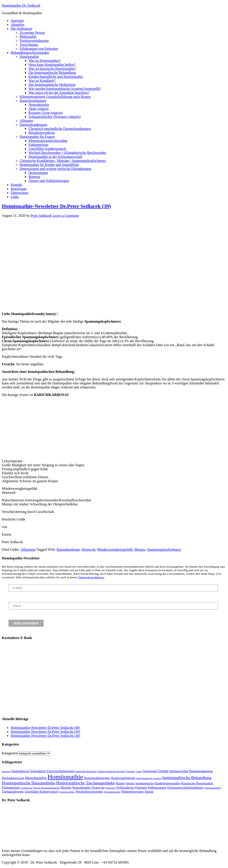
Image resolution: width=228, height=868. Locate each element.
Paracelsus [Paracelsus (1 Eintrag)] (111, 788)
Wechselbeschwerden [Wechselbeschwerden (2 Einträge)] (89, 792)
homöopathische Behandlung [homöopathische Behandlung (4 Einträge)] (187, 778)
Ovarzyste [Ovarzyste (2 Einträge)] (98, 788)
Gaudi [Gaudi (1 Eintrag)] (138, 771)
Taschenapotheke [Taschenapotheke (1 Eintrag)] (213, 788)
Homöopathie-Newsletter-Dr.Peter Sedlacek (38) (45, 736)
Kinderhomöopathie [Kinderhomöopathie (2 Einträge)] (168, 783)
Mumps (140, 550)
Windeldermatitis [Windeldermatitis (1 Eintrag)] (112, 792)
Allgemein (28, 550)
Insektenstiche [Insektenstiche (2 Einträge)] (145, 783)
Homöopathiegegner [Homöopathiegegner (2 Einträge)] (97, 778)
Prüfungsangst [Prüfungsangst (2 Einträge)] (157, 788)
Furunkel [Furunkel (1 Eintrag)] (130, 771)
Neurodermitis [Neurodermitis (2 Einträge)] (82, 788)
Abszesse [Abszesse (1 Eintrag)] (6, 771)
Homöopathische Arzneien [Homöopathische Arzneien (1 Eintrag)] (149, 778)
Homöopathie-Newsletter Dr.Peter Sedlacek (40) (45, 728)
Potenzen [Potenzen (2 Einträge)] (141, 788)
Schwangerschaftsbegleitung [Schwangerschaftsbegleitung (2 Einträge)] (185, 788)
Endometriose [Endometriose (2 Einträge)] (20, 771)
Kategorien (10, 753)
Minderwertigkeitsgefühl (115, 550)
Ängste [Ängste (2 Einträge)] (149, 792)
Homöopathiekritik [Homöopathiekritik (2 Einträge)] (123, 778)
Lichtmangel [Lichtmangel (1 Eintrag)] (27, 788)
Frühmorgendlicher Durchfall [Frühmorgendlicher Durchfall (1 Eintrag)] (111, 771)
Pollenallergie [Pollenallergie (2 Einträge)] (125, 788)
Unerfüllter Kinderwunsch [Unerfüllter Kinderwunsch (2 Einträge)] (41, 792)
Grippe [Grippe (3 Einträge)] (163, 771)
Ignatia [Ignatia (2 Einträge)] (130, 783)
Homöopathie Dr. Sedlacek (21, 5)
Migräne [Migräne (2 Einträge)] (66, 788)
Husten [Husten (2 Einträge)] (120, 783)
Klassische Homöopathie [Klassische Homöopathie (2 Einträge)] (197, 783)
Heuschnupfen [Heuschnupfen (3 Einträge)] (36, 778)
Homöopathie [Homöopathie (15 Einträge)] (65, 777)
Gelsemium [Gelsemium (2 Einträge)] (150, 771)
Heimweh (88, 550)
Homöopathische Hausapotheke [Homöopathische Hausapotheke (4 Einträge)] (29, 783)
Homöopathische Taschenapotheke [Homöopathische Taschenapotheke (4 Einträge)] (86, 783)
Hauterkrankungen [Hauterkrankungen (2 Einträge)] (201, 771)
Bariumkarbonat (68, 550)
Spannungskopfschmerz (164, 550)
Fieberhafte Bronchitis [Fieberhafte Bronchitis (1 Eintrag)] (86, 771)
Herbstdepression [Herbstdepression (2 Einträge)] (13, 778)
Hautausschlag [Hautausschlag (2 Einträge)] (179, 771)
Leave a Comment (66, 216)
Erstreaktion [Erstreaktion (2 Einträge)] (38, 771)
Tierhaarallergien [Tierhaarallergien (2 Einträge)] (13, 792)
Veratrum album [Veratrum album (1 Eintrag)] (67, 792)
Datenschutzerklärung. (91, 577)
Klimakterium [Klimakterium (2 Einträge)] (11, 788)
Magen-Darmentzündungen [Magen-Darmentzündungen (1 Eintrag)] (47, 788)
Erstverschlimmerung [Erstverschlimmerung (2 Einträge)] (61, 771)
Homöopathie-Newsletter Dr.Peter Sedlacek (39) (56, 206)
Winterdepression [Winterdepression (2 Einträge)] (132, 792)
